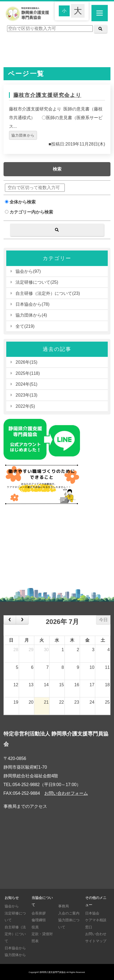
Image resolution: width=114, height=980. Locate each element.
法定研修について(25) (37, 282)
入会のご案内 (69, 913)
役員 (35, 927)
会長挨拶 (39, 913)
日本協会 (92, 913)
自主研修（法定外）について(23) (48, 293)
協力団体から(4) (31, 315)
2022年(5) (25, 406)
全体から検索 (20, 202)
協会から (12, 906)
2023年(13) (26, 395)
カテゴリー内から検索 (29, 212)
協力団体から (23, 135)
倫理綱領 (39, 920)
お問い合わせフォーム (66, 793)
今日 (103, 620)
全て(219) (25, 326)
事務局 (64, 906)
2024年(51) (26, 384)
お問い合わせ (96, 934)
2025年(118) (28, 373)
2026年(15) (26, 362)
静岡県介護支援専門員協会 (53, 972)
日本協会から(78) (32, 304)
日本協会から (15, 948)
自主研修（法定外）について (15, 934)
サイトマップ (96, 941)
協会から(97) (28, 271)
